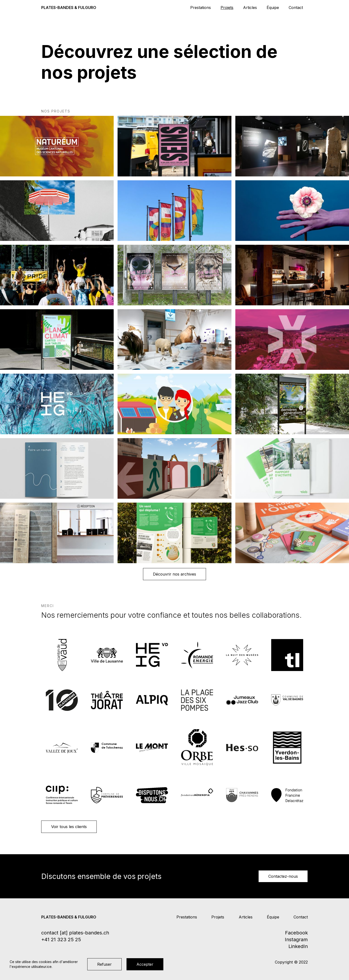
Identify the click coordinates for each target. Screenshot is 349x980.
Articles (250, 8)
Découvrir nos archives (174, 574)
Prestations (201, 8)
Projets (227, 8)
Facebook (296, 933)
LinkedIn (298, 946)
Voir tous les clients (69, 827)
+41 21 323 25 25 (61, 940)
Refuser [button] (104, 964)
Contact (296, 8)
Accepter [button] (145, 964)
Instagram (296, 940)
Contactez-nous (283, 876)
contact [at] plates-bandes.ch (75, 933)
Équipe (273, 8)
